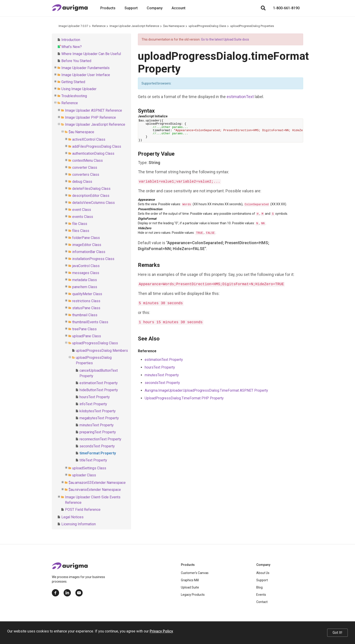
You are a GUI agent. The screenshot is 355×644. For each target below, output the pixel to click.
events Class (83, 217)
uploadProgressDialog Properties (252, 26)
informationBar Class (89, 252)
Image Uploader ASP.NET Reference (94, 110)
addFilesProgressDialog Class (97, 146)
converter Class (85, 168)
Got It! (337, 633)
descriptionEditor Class (91, 196)
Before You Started (76, 61)
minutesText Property (97, 425)
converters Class (86, 175)
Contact (262, 602)
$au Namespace (174, 26)
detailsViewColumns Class (94, 203)
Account (179, 8)
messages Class (86, 273)
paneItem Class (85, 287)
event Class (82, 210)
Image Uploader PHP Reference (90, 117)
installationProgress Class (93, 259)
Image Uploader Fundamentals (85, 68)
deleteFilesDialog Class (91, 189)
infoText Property (93, 404)
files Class (81, 231)
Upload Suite (190, 587)
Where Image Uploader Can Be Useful (91, 54)
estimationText (240, 97)
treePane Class (84, 329)
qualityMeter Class (87, 294)
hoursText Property (95, 397)
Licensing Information (79, 524)
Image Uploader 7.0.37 (73, 26)
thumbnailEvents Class (90, 322)
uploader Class (84, 475)
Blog (259, 587)
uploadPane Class (87, 336)
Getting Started (73, 82)
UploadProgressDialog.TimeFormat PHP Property (184, 398)
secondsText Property (97, 446)
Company (155, 8)
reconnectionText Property (100, 439)
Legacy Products (193, 595)
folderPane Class (86, 238)
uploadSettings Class (89, 468)
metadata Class (85, 280)
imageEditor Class (87, 245)
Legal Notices (72, 517)
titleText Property (93, 460)
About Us (263, 573)
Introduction (71, 40)
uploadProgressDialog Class (207, 26)
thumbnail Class (85, 315)
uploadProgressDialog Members (102, 351)
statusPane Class (86, 308)
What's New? (72, 47)
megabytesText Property (99, 418)
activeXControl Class (89, 139)
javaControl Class (86, 266)
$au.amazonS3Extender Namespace (97, 483)
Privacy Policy (161, 631)
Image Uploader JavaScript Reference (134, 26)
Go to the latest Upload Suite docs (225, 39)
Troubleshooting (74, 96)
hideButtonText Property (99, 390)
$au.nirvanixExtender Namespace (95, 490)
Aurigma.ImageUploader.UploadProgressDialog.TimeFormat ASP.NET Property (206, 390)
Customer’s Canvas (195, 573)
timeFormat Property (98, 453)
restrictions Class (86, 301)
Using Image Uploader (79, 89)
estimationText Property (99, 383)
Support (131, 8)
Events (261, 595)
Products (108, 8)
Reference (99, 26)
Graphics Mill (190, 580)
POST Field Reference (83, 510)
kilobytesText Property (98, 411)
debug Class (82, 182)
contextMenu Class (88, 160)
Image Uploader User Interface (86, 75)
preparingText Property (98, 432)
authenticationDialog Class (93, 153)
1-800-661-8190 (286, 8)
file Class (80, 224)
